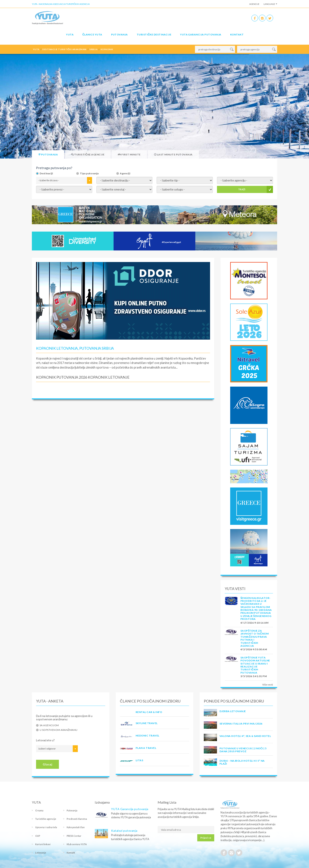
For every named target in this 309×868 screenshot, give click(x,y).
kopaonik (107, 49)
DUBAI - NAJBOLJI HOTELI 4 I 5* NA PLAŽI (242, 762)
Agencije (254, 4)
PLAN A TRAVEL (146, 748)
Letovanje (41, 853)
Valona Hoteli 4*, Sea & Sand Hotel (245, 736)
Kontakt (237, 35)
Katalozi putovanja (124, 831)
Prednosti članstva (77, 819)
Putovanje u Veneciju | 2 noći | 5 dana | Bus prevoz (243, 750)
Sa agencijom (49, 725)
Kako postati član (76, 827)
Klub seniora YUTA (77, 844)
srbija (93, 49)
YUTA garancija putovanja (201, 35)
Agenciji (125, 173)
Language (269, 4)
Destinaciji (46, 173)
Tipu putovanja (89, 173)
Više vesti (268, 685)
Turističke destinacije (154, 35)
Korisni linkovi (43, 844)
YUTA (70, 35)
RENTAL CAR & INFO (149, 712)
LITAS (139, 760)
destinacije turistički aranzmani (64, 49)
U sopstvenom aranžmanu (59, 730)
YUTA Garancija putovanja (130, 809)
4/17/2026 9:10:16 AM (254, 623)
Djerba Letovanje (233, 711)
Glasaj (47, 764)
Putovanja (119, 35)
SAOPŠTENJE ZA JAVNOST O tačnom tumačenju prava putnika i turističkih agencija (254, 638)
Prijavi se (206, 838)
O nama (39, 810)
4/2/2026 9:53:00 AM (254, 649)
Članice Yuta (92, 35)
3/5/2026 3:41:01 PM (254, 676)
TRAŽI (242, 189)
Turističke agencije (46, 819)
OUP (38, 836)
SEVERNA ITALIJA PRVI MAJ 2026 (241, 724)
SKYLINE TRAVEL (147, 723)
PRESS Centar (74, 836)
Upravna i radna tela (46, 827)
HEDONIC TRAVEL (147, 736)
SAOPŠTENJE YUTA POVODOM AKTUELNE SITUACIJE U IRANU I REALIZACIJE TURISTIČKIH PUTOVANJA (255, 665)
